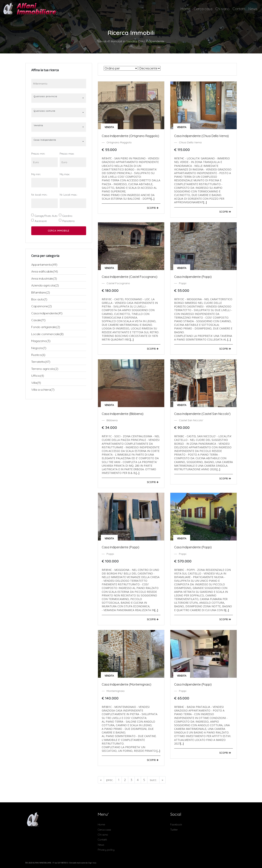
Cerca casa (203, 9)
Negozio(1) (39, 348)
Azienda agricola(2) (45, 285)
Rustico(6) (38, 355)
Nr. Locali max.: (68, 195)
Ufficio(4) (38, 376)
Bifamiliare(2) (41, 292)
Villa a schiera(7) (43, 390)
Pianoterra (68, 221)
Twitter (174, 830)
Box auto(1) (39, 299)
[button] (59, 98)
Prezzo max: (67, 154)
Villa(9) (36, 383)
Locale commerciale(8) (47, 334)
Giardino (67, 216)
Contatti (239, 9)
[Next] (153, 780)
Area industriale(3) (44, 278)
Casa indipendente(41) (47, 313)
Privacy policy (106, 850)
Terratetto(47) (41, 362)
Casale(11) (38, 320)
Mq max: (65, 174)
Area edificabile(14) (45, 271)
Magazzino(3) (41, 341)
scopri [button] (153, 208)
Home (185, 9)
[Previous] (101, 780)
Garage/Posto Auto (46, 216)
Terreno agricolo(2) (45, 369)
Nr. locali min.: (39, 195)
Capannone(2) (42, 306)
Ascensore (41, 221)
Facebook (176, 824)
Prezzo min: (38, 154)
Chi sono (222, 9)
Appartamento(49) (44, 265)
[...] (153, 199)
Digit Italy (92, 863)
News (253, 9)
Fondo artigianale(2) (46, 327)
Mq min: (36, 174)
